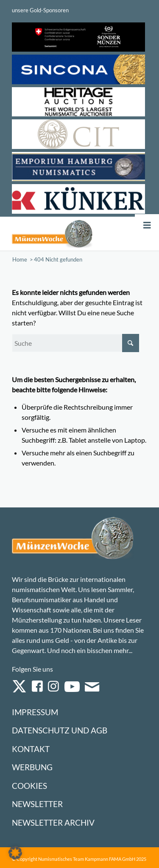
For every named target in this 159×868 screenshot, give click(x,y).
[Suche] (75, 343)
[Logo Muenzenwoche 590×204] (52, 234)
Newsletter (37, 804)
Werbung (32, 767)
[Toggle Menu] (147, 225)
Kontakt (31, 749)
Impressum (35, 712)
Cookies (29, 786)
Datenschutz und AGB (60, 730)
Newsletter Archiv (53, 823)
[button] (15, 853)
